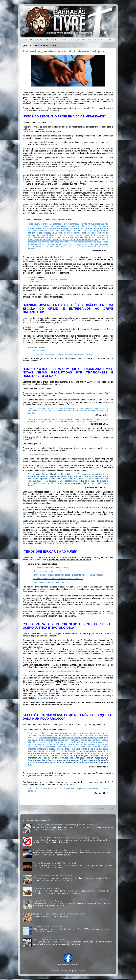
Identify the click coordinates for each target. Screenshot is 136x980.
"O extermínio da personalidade (46, 571)
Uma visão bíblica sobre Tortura (47, 901)
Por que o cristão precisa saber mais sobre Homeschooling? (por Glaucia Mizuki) (68, 575)
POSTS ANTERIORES (104, 809)
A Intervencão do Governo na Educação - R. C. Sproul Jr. (58, 579)
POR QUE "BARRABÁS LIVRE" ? (86, 40)
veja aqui (64, 179)
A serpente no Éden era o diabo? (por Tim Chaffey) (56, 863)
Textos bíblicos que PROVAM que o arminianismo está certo (60, 914)
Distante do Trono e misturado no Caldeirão (53, 876)
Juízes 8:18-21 (44, 433)
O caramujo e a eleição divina (46, 888)
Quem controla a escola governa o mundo (51, 582)
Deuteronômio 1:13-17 (45, 698)
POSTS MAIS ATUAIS (32, 809)
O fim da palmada (51, 455)
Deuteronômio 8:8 (70, 543)
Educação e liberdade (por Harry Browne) (51, 567)
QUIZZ (109, 40)
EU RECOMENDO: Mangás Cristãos (49, 939)
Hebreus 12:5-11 (31, 514)
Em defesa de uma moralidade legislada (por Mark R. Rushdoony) (69, 171)
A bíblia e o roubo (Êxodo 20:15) (47, 927)
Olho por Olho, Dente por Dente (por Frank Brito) (63, 671)
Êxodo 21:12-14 (54, 543)
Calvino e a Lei (34, 282)
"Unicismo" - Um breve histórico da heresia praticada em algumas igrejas (66, 838)
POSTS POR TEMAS (56, 40)
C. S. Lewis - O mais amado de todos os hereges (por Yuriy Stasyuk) (63, 825)
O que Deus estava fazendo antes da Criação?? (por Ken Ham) (61, 850)
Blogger (81, 971)
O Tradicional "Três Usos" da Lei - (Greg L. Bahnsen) (48, 279)
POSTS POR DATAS (32, 40)
